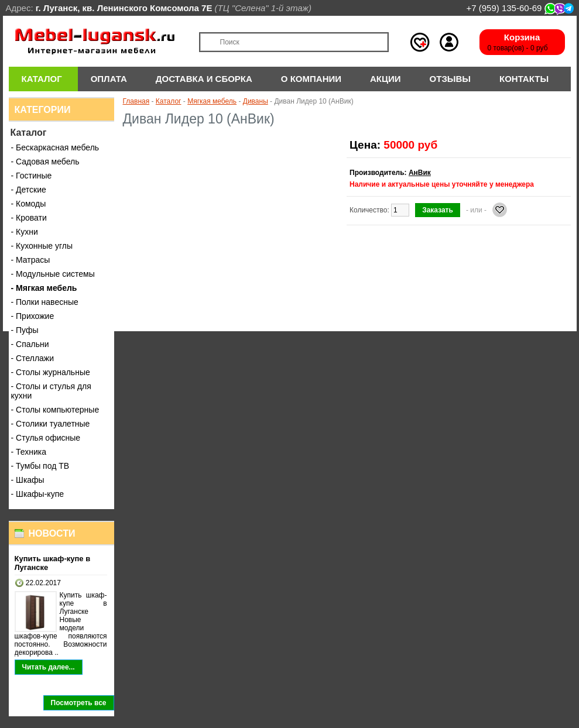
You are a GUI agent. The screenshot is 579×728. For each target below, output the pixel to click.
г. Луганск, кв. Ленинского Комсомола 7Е (124, 8)
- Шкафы (28, 480)
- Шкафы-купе (38, 494)
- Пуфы (25, 330)
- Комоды (29, 204)
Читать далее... (49, 667)
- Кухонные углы (42, 246)
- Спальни (30, 344)
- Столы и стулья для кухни (51, 391)
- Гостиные (32, 176)
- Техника (29, 452)
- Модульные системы (53, 274)
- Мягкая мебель (44, 288)
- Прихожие (33, 316)
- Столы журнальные (51, 372)
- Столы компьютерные (55, 410)
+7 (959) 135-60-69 (520, 8)
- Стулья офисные (46, 438)
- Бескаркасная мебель (55, 147)
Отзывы (450, 79)
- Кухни (25, 232)
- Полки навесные (45, 302)
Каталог (42, 79)
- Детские (29, 190)
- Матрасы (31, 260)
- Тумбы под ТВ (40, 466)
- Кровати (29, 218)
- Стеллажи (33, 358)
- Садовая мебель (45, 162)
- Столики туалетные (51, 424)
